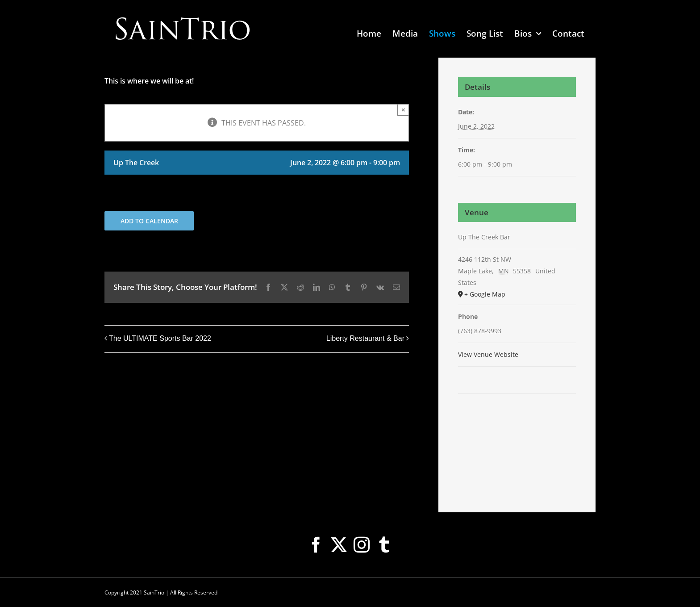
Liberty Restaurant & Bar (365, 338)
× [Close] (403, 110)
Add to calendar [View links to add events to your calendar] (149, 221)
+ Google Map (485, 294)
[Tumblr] (384, 545)
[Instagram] (362, 545)
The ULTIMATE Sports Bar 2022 (160, 338)
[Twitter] (339, 545)
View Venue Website (488, 354)
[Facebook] (316, 545)
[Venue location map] (517, 421)
